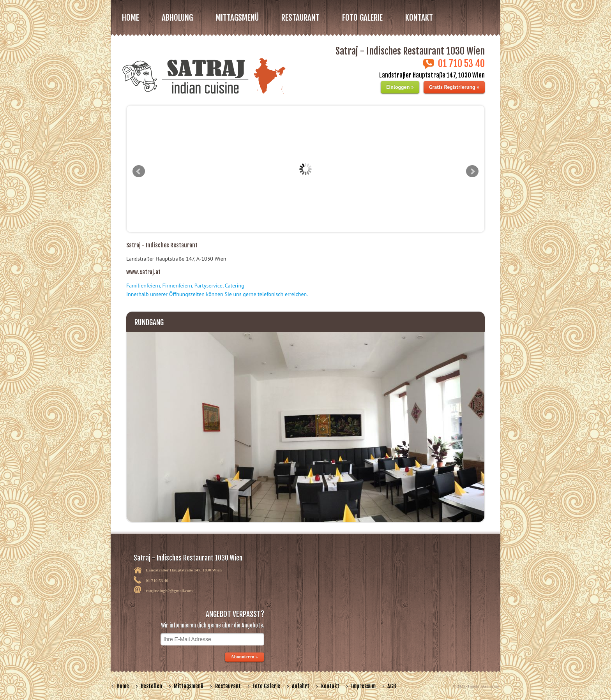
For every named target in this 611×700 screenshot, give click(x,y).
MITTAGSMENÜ (237, 18)
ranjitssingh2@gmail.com (169, 591)
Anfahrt (301, 686)
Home (131, 18)
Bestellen (151, 686)
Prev (139, 171)
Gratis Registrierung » (454, 87)
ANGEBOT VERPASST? (198, 630)
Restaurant (228, 686)
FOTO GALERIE (362, 18)
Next (472, 171)
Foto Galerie (266, 686)
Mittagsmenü (189, 686)
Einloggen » (400, 87)
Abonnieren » (245, 657)
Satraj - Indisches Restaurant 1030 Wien (231, 570)
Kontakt (419, 18)
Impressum (363, 686)
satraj (494, 686)
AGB (392, 686)
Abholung (177, 18)
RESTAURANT (300, 18)
